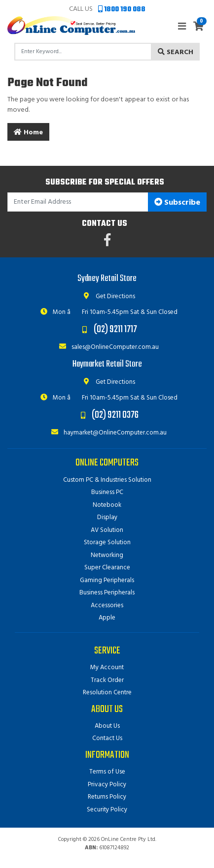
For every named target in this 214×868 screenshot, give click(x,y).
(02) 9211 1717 (115, 329)
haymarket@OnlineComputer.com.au (107, 433)
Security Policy (107, 810)
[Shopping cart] (198, 27)
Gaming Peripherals (107, 580)
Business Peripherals (107, 593)
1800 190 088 (122, 10)
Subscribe (177, 203)
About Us (107, 726)
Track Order (107, 680)
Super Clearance (107, 568)
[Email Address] (78, 202)
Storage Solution (107, 542)
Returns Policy (107, 797)
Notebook (107, 505)
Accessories (107, 605)
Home (28, 133)
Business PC (107, 492)
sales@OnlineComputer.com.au (107, 347)
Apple (107, 618)
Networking (107, 555)
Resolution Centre (107, 693)
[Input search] (83, 52)
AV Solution (107, 530)
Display (107, 517)
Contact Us (107, 738)
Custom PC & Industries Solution (107, 480)
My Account (107, 667)
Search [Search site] (176, 52)
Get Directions (107, 296)
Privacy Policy (107, 785)
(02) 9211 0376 (115, 415)
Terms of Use (107, 772)
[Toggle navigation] (182, 27)
